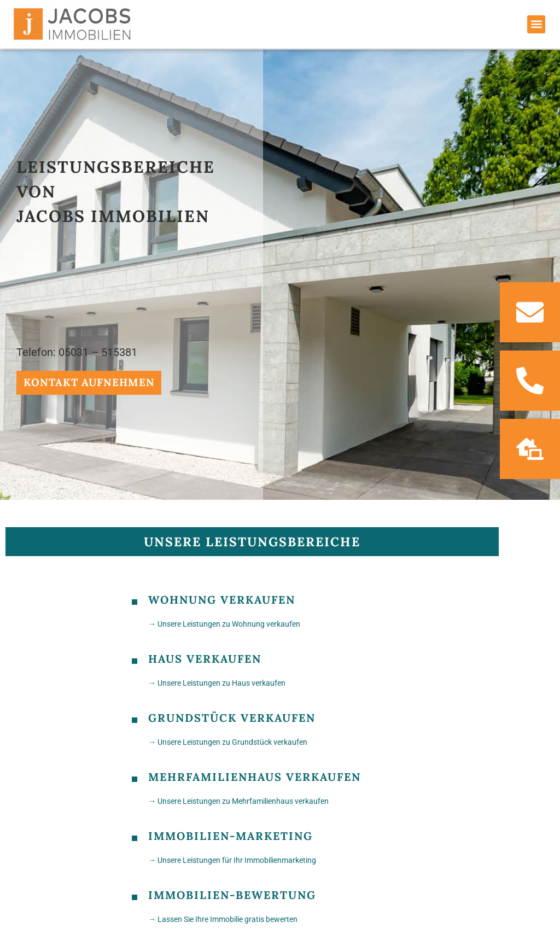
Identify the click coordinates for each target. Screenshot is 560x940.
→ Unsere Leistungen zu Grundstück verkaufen (228, 740)
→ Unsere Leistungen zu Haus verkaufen (217, 681)
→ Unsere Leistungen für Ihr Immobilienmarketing (232, 859)
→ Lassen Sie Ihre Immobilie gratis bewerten (223, 918)
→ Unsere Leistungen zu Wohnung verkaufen (224, 622)
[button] (536, 24)
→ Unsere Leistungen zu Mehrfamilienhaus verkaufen (238, 799)
